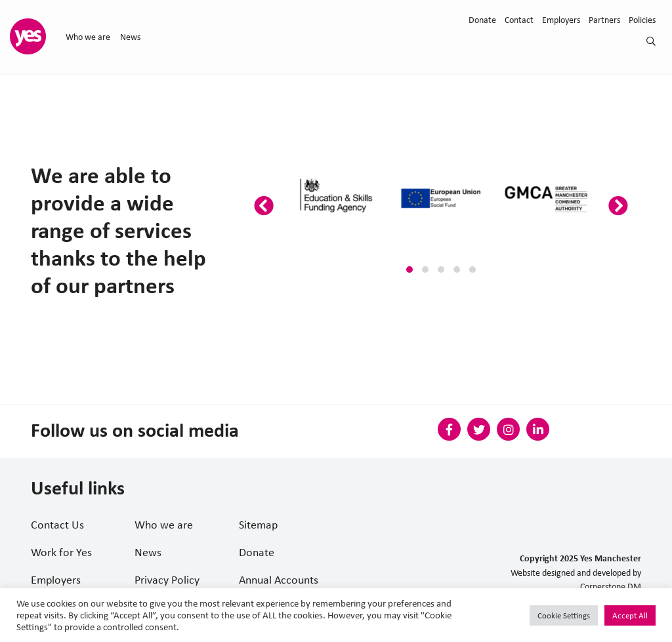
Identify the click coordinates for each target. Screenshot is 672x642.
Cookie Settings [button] (564, 615)
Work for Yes (61, 552)
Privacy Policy (167, 579)
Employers (561, 19)
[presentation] (264, 206)
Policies (642, 19)
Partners (604, 19)
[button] (409, 270)
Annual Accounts (279, 579)
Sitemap (258, 524)
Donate (482, 19)
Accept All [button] (630, 615)
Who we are (88, 36)
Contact (519, 19)
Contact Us (57, 524)
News (130, 36)
